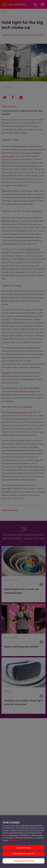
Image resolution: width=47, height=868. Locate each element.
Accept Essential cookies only (23, 855)
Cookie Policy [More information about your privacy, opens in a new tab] (14, 842)
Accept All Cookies (23, 849)
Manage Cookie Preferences (23, 862)
